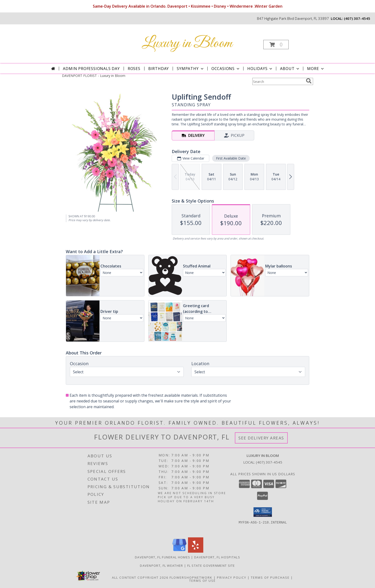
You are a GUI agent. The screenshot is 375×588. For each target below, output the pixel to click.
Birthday (159, 69)
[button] (276, 45)
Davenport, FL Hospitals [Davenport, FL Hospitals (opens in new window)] (217, 557)
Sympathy (190, 69)
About (290, 69)
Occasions (226, 69)
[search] (309, 81)
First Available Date (231, 158)
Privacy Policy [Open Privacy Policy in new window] (232, 577)
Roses (134, 69)
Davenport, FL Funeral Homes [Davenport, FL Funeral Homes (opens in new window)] (163, 557)
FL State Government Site (211, 566)
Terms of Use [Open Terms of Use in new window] (202, 581)
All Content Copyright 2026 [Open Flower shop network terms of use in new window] (140, 577)
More (316, 69)
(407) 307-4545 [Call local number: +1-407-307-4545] (357, 18)
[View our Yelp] (196, 551)
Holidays (260, 69)
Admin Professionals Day (91, 69)
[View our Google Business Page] (179, 551)
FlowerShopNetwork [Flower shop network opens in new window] (191, 577)
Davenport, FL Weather (161, 566)
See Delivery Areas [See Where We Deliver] (261, 438)
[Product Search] (278, 81)
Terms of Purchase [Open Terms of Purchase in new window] (270, 577)
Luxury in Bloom (187, 44)
